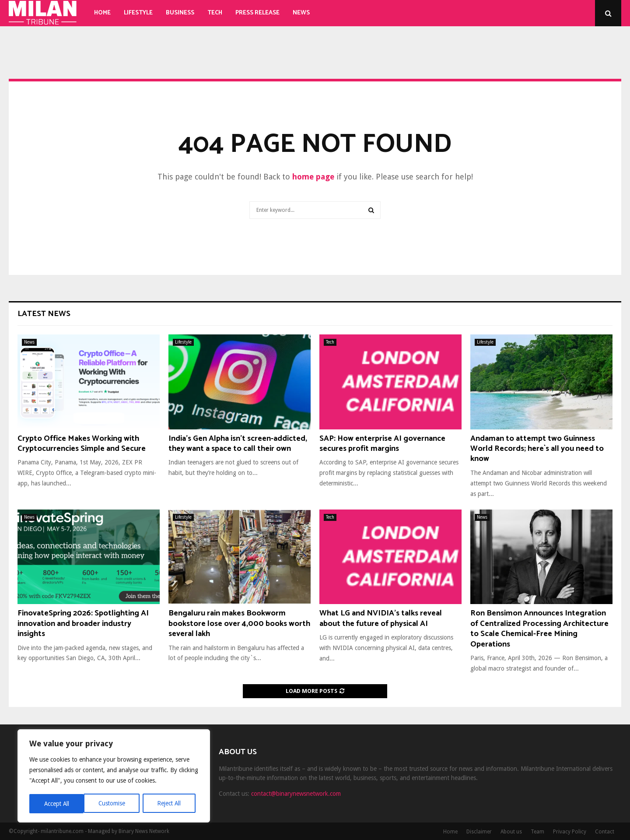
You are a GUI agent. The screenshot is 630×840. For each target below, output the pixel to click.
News (301, 13)
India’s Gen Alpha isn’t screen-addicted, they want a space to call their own (238, 444)
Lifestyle (138, 13)
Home (102, 13)
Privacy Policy (570, 832)
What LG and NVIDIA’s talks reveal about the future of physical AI (381, 618)
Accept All (171, 804)
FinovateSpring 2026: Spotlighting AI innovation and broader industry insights (83, 624)
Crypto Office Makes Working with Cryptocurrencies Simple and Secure (82, 444)
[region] (114, 777)
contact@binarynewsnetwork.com (296, 794)
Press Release (257, 13)
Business (180, 13)
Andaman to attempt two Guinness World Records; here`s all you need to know (537, 449)
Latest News (44, 314)
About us (511, 832)
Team (537, 832)
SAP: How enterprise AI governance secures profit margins (382, 444)
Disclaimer (479, 832)
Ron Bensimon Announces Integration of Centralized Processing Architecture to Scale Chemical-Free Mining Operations (539, 629)
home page (313, 177)
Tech (215, 13)
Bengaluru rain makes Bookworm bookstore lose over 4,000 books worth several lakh (239, 624)
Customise (57, 804)
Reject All (115, 804)
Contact (605, 832)
